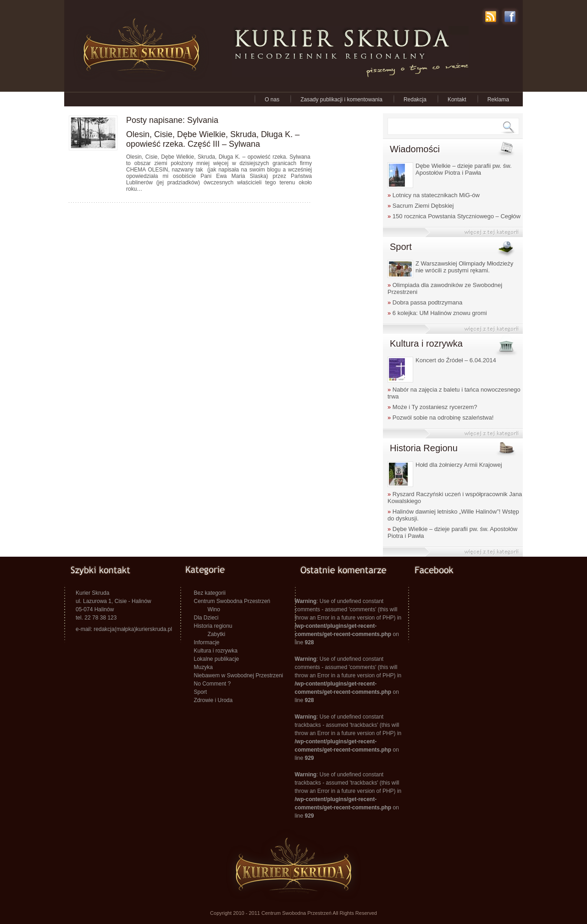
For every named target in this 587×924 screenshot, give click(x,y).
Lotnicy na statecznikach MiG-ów (434, 195)
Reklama (498, 100)
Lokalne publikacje (217, 659)
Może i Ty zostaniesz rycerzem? (432, 407)
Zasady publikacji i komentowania (341, 100)
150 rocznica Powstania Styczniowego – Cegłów (454, 216)
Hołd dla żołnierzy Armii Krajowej (459, 465)
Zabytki (217, 634)
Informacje (207, 642)
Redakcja (415, 100)
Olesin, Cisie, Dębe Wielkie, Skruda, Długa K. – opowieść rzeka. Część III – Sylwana (213, 139)
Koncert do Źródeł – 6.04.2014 (456, 360)
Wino (214, 609)
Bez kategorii (210, 593)
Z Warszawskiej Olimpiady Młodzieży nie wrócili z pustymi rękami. (464, 267)
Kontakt (457, 100)
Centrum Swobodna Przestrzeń (232, 601)
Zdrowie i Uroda (213, 700)
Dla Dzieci (206, 618)
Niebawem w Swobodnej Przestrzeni (239, 675)
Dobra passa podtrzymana (425, 302)
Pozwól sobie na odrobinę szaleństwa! (440, 418)
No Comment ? (213, 684)
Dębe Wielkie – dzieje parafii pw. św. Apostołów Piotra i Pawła (464, 169)
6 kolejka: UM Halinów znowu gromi (437, 313)
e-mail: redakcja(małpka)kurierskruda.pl (124, 629)
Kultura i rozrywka (216, 651)
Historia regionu (213, 626)
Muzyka (203, 667)
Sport (201, 692)
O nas (272, 100)
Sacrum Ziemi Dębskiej (421, 206)
